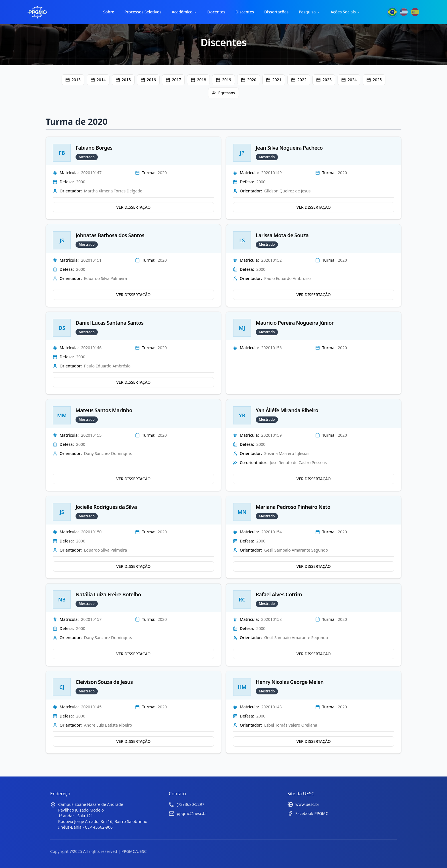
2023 (324, 80)
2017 (173, 80)
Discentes (245, 12)
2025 (374, 80)
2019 (223, 80)
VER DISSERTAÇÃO (134, 207)
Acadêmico (184, 12)
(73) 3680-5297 (191, 804)
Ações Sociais (345, 12)
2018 (198, 80)
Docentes (216, 12)
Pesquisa (309, 12)
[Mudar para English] (404, 12)
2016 (148, 80)
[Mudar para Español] (415, 12)
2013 (73, 80)
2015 (123, 80)
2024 (349, 80)
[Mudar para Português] (392, 12)
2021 (274, 80)
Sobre (109, 12)
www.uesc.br (307, 804)
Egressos (223, 93)
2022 (299, 80)
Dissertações (276, 12)
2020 (249, 80)
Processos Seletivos (143, 12)
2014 (98, 80)
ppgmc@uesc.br (192, 813)
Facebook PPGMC (312, 813)
